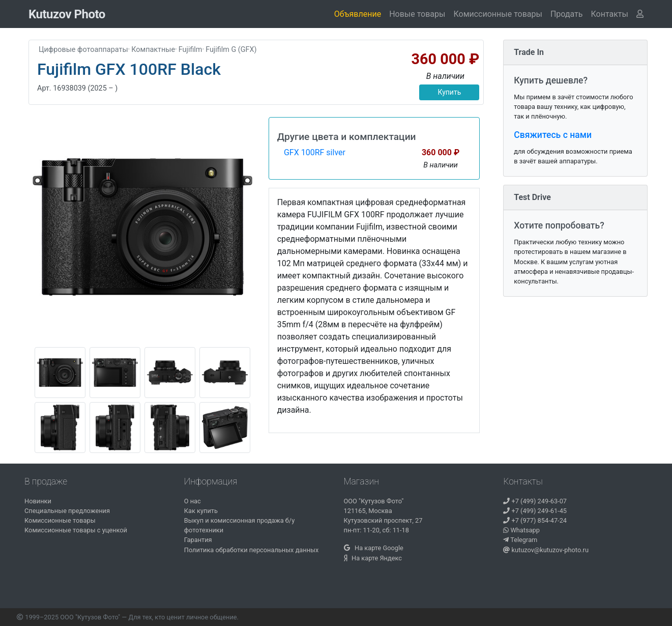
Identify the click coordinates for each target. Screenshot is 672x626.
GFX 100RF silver (315, 152)
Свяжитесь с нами (553, 135)
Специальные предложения (67, 511)
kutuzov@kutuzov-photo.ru (546, 550)
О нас (193, 501)
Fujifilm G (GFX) (231, 50)
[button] (610, 14)
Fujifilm (191, 50)
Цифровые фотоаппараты (83, 50)
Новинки (38, 501)
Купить (449, 92)
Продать (567, 14)
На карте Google (374, 548)
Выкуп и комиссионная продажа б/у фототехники (239, 525)
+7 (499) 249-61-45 (535, 511)
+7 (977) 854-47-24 (535, 520)
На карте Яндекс (373, 558)
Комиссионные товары (498, 14)
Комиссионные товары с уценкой (76, 530)
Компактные (153, 50)
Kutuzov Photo (67, 14)
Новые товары (417, 14)
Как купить (201, 511)
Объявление (358, 14)
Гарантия (198, 540)
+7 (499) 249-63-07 (535, 501)
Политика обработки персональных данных (252, 550)
